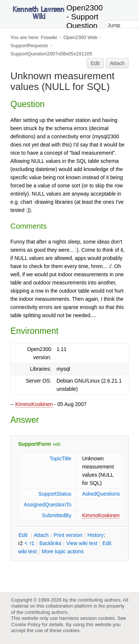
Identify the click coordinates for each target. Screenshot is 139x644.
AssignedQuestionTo (47, 505)
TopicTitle (61, 458)
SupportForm (35, 444)
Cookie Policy (26, 624)
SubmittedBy (57, 515)
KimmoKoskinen (34, 404)
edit (57, 444)
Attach (118, 63)
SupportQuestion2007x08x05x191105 (51, 54)
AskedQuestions (101, 494)
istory (96, 535)
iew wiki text (82, 543)
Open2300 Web (80, 37)
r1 (32, 543)
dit (24, 535)
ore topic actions (63, 551)
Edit (95, 63)
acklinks (50, 543)
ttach (41, 535)
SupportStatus (55, 494)
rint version (68, 535)
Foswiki (49, 37)
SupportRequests (29, 46)
